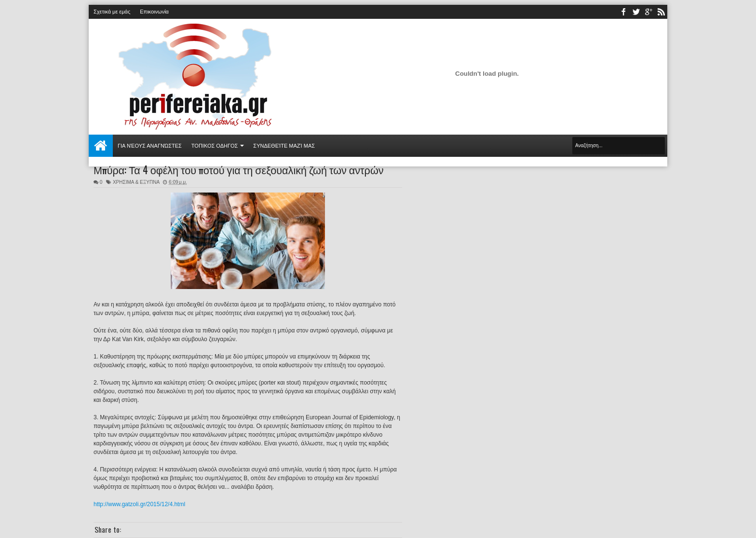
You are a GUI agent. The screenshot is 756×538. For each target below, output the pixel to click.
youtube (648, 12)
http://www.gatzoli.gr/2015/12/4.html (139, 504)
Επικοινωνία (154, 12)
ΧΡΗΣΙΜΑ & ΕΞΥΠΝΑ (136, 182)
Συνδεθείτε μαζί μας (284, 146)
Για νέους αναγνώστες (150, 146)
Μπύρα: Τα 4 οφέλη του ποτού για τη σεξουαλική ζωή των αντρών (239, 169)
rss (661, 12)
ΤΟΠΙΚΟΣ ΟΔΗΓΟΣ (215, 146)
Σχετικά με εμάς (112, 12)
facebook (623, 12)
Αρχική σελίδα (101, 146)
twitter (636, 12)
